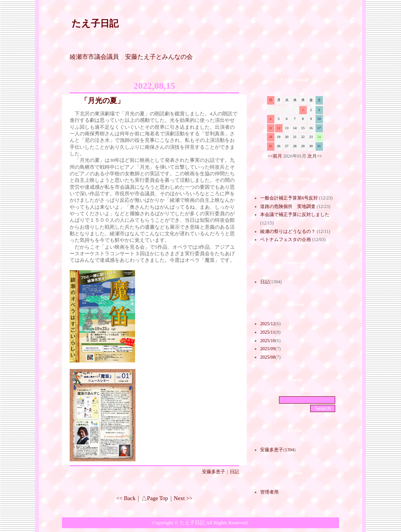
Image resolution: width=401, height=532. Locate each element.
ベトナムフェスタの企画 (286, 239)
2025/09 (268, 349)
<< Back (126, 498)
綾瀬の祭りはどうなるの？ (288, 231)
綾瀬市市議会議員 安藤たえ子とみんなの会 (131, 57)
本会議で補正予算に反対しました (295, 214)
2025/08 (268, 357)
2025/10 (268, 341)
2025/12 (268, 324)
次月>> (315, 156)
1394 (289, 450)
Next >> (183, 498)
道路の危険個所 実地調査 (288, 206)
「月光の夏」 (102, 101)
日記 (234, 472)
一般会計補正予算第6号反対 (289, 198)
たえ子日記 (95, 23)
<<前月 (275, 156)
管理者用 (269, 492)
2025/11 (268, 332)
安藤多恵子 (214, 472)
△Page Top (155, 498)
